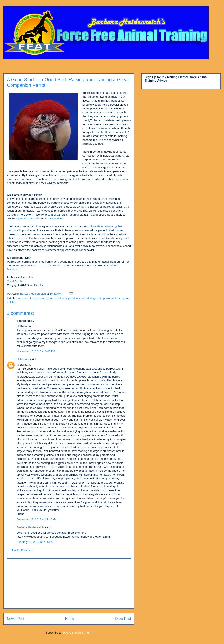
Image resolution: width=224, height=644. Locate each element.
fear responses (53, 218)
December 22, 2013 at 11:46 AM (37, 519)
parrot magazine (92, 298)
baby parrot (24, 298)
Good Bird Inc (16, 281)
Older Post (123, 619)
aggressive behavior (28, 218)
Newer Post (16, 619)
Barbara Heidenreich (30, 527)
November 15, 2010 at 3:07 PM (36, 351)
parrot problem (112, 298)
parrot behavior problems (64, 298)
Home (70, 619)
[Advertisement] (69, 584)
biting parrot (40, 298)
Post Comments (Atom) (77, 633)
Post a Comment (23, 550)
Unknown (23, 359)
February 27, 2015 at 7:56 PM (35, 542)
